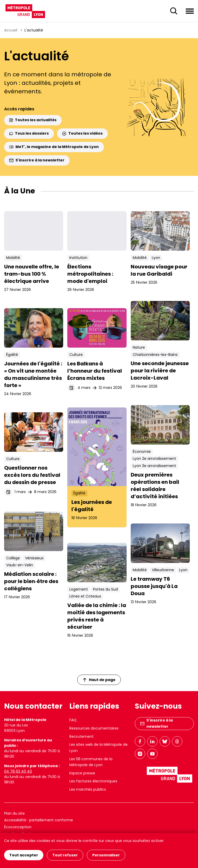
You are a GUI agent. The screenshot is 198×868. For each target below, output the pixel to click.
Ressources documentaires (94, 728)
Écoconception (18, 827)
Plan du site (14, 813)
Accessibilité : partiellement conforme (39, 820)
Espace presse (82, 773)
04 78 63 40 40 (18, 771)
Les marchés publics (88, 789)
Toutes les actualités (33, 120)
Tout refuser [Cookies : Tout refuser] (65, 855)
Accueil (11, 30)
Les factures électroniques (93, 781)
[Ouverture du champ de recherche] (174, 11)
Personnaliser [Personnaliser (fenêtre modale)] (106, 855)
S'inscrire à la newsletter (37, 160)
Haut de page (99, 680)
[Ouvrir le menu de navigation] (190, 11)
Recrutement (81, 736)
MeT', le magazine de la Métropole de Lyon (54, 147)
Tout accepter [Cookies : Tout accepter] (24, 855)
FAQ (73, 720)
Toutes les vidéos (82, 133)
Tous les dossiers (29, 133)
